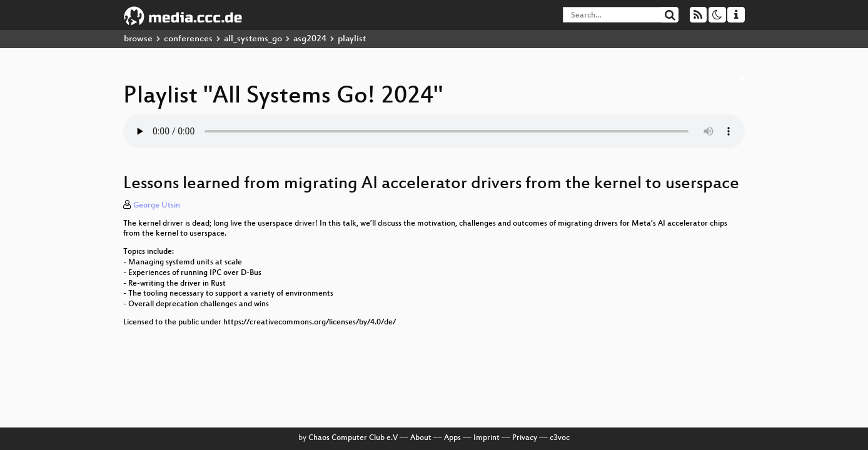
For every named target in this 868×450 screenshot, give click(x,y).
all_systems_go (253, 39)
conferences (188, 39)
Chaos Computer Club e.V (353, 438)
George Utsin (157, 206)
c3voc (560, 438)
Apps (452, 438)
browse (138, 39)
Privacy (525, 438)
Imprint (487, 438)
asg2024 (310, 39)
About (421, 438)
